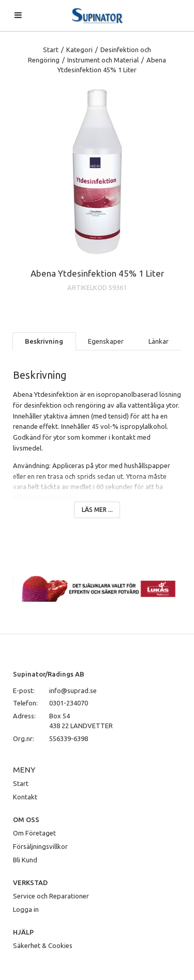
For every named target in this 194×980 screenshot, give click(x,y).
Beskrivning (44, 341)
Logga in (26, 909)
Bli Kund (25, 860)
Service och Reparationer (51, 896)
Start (51, 50)
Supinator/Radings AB (49, 674)
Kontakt (25, 797)
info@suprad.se (73, 690)
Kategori (79, 50)
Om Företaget (34, 833)
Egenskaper (106, 341)
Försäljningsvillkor (40, 846)
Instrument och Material (103, 60)
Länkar (159, 341)
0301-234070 (69, 703)
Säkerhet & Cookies (43, 945)
